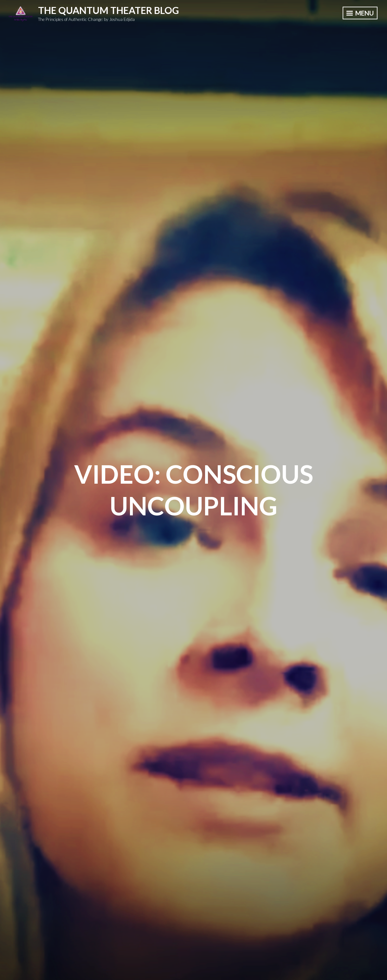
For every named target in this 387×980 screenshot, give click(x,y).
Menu (360, 13)
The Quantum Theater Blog (109, 10)
